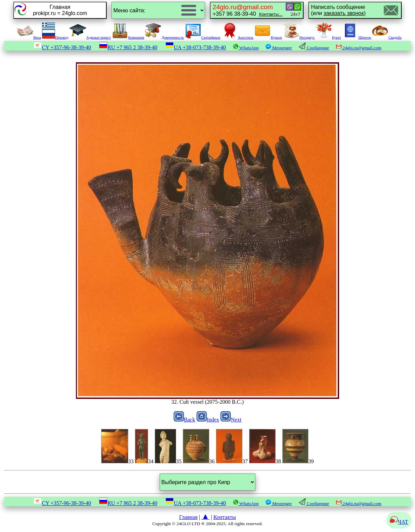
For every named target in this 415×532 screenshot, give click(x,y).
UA (196, 47)
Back (184, 420)
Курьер (268, 37)
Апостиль (238, 37)
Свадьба (387, 37)
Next (231, 420)
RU (128, 47)
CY (62, 47)
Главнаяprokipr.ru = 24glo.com (60, 10)
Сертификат (203, 37)
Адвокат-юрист (90, 37)
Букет (328, 37)
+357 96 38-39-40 (247, 10)
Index (208, 420)
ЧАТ (399, 522)
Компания (128, 37)
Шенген (356, 37)
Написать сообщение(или (338, 10)
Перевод (55, 37)
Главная (188, 517)
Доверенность (164, 37)
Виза (29, 37)
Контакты (225, 517)
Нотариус (299, 37)
